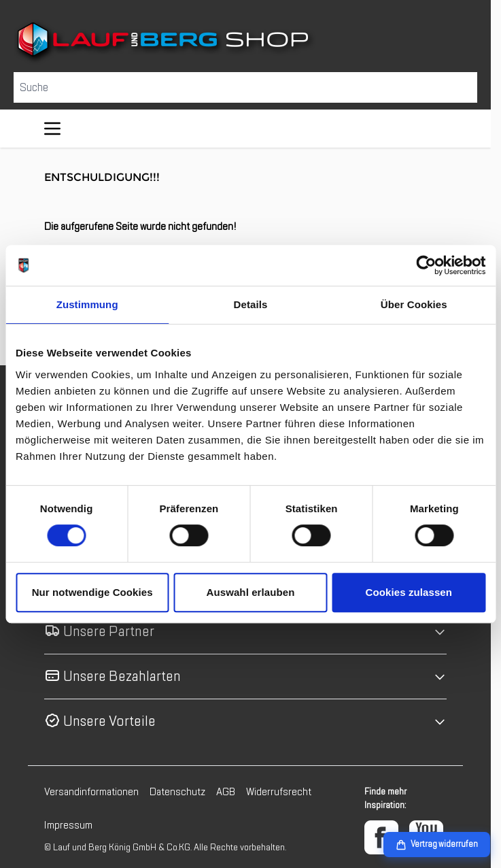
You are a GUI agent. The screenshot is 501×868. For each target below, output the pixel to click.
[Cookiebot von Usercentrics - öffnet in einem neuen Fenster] (426, 265)
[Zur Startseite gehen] (245, 42)
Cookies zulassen (409, 592)
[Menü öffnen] (52, 129)
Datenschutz (177, 792)
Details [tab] (251, 304)
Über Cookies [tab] (414, 304)
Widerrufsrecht (279, 792)
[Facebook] (381, 837)
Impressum (68, 825)
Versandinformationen (91, 792)
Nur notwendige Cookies (92, 592)
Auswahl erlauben (251, 592)
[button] (245, 632)
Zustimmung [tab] (87, 304)
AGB (226, 792)
